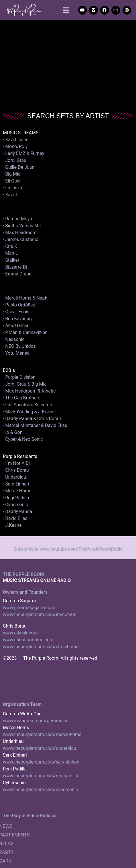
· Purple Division (19, 377)
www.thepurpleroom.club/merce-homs (42, 734)
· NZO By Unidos (19, 346)
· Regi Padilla (16, 498)
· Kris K (10, 246)
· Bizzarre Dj (15, 267)
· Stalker (11, 260)
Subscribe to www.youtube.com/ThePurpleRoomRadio (68, 549)
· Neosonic (14, 339)
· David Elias (15, 518)
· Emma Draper (18, 274)
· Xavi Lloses (16, 140)
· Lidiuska (12, 188)
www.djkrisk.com (20, 633)
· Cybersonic (15, 505)
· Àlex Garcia (16, 326)
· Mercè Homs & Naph (25, 298)
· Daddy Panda (17, 511)
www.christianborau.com (28, 640)
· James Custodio (21, 239)
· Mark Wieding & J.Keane (29, 412)
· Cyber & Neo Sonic (23, 439)
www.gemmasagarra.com (29, 608)
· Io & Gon (13, 432)
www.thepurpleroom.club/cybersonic (40, 790)
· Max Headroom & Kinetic (29, 391)
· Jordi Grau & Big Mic (25, 384)
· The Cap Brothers (22, 398)
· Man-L (10, 253)
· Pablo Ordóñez (19, 305)
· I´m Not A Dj (16, 463)
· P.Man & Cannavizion (25, 332)
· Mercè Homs (17, 491)
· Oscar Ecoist (17, 312)
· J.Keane (13, 525)
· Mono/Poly (15, 146)
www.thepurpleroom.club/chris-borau (41, 647)
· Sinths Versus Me (22, 226)
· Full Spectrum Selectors (28, 405)
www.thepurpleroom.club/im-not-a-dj (40, 614)
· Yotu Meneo (16, 353)
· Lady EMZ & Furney (23, 153)
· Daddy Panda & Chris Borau (32, 419)
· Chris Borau (16, 470)
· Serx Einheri (16, 484)
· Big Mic (12, 174)
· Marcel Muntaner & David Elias (35, 425)
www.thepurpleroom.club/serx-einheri (41, 762)
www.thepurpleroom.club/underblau (40, 748)
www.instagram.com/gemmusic (36, 721)
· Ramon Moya (17, 219)
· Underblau (14, 477)
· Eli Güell (12, 181)
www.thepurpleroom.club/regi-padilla (41, 776)
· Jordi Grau (15, 160)
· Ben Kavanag (17, 319)
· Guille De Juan (19, 167)
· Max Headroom (20, 233)
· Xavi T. (11, 195)
